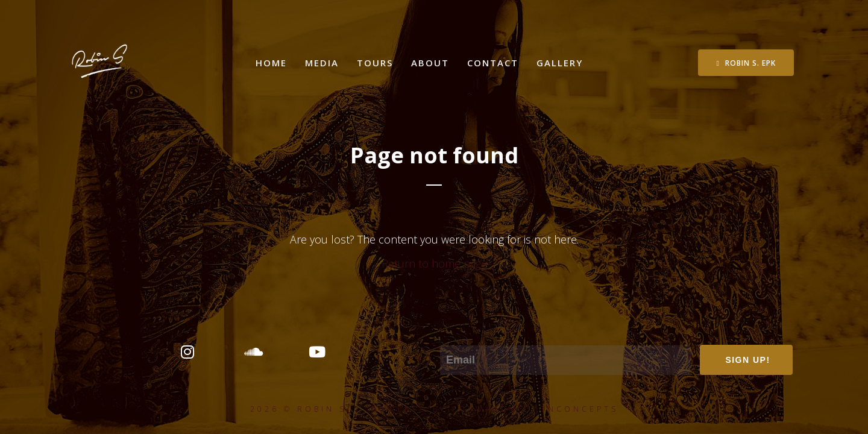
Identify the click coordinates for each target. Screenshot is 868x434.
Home (271, 63)
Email (453, 337)
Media (322, 63)
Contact (493, 63)
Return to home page (434, 263)
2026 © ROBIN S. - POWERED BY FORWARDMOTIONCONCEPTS (434, 409)
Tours (375, 63)
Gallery (560, 63)
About (430, 63)
